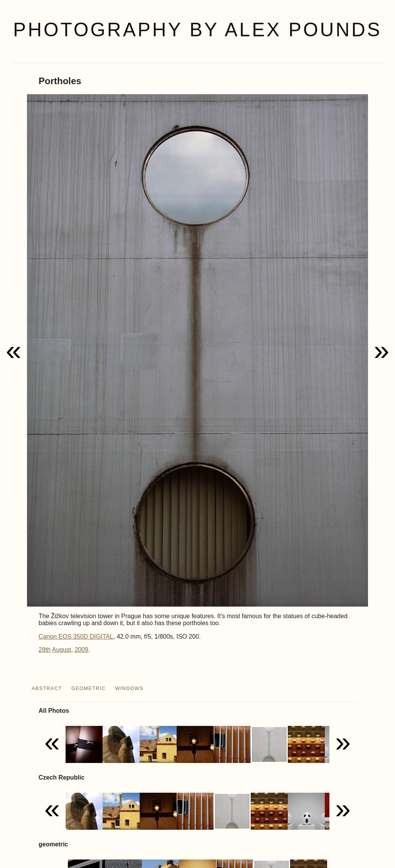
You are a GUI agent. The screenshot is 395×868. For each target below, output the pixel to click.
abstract (47, 688)
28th (45, 650)
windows (129, 688)
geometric (89, 688)
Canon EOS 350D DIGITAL (76, 637)
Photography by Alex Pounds (197, 30)
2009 (81, 650)
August (62, 650)
